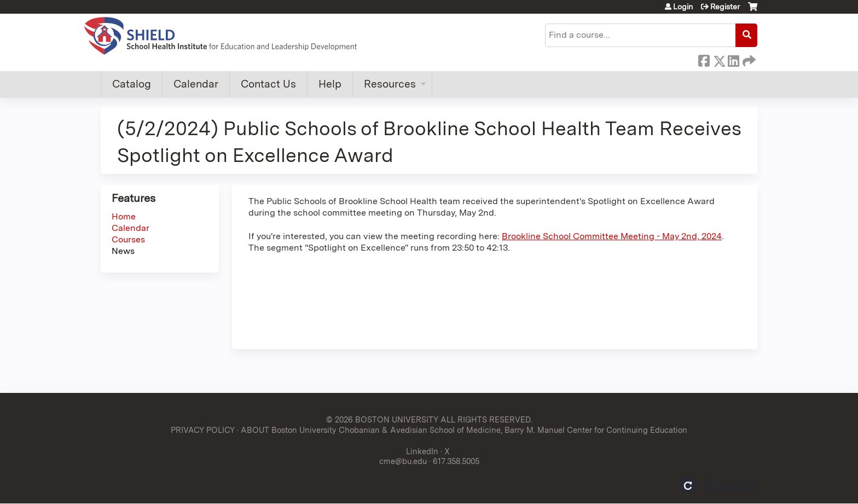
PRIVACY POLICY (203, 430)
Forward (748, 59)
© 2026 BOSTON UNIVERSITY (382, 419)
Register (725, 7)
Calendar (196, 84)
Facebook (704, 59)
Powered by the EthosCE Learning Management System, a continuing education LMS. (718, 486)
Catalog (132, 84)
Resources (390, 84)
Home (124, 216)
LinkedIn (733, 59)
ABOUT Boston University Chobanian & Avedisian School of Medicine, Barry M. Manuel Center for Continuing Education (464, 430)
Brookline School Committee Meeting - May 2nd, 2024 (612, 236)
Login (683, 7)
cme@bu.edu (403, 461)
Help (330, 84)
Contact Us (268, 84)
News (123, 251)
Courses (128, 239)
